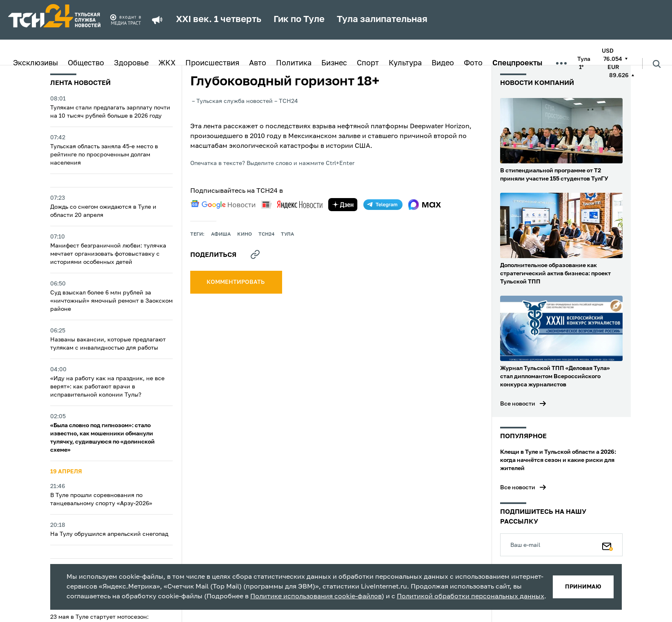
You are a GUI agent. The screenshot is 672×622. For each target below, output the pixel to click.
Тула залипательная (382, 20)
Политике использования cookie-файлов (316, 597)
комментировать (236, 282)
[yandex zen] (343, 205)
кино (245, 234)
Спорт (368, 63)
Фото (473, 63)
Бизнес (334, 63)
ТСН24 (266, 234)
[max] (425, 205)
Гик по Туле (299, 20)
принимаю (583, 587)
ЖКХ (167, 63)
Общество (86, 63)
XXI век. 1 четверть (219, 20)
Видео (443, 63)
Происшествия (212, 63)
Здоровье (131, 63)
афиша (221, 234)
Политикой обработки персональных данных (471, 597)
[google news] (223, 205)
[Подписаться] (607, 545)
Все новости (518, 404)
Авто (258, 63)
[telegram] (383, 205)
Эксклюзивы (36, 63)
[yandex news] (292, 204)
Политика (294, 63)
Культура (405, 63)
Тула (287, 234)
